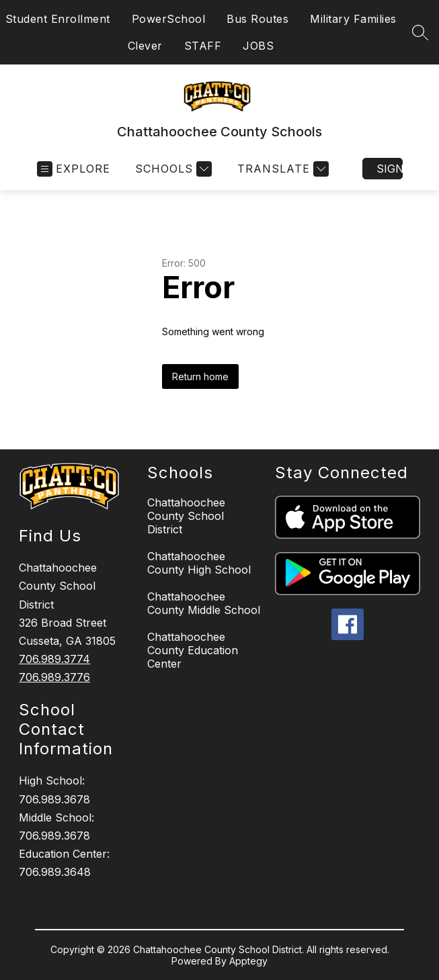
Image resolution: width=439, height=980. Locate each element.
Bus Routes (257, 19)
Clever (145, 46)
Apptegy (248, 961)
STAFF (203, 46)
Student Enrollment (58, 19)
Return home (200, 376)
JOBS (258, 46)
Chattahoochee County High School (199, 563)
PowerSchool (169, 19)
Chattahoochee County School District (186, 516)
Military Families (353, 19)
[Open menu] (74, 169)
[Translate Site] (281, 169)
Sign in (390, 169)
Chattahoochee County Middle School (204, 603)
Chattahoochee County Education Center (193, 650)
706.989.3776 (54, 677)
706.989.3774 (54, 659)
